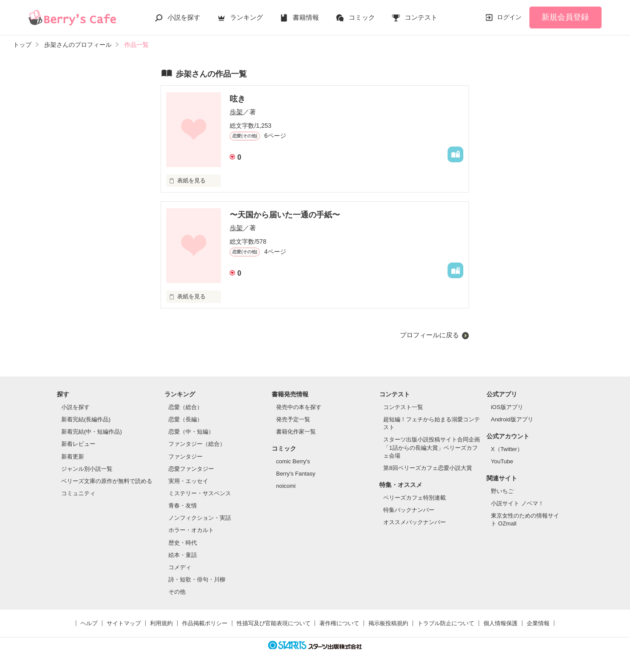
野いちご (502, 491)
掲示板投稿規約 (388, 623)
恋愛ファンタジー (191, 469)
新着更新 (73, 457)
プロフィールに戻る (429, 335)
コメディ (180, 567)
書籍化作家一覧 (296, 432)
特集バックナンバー (409, 510)
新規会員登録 (565, 17)
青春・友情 (183, 506)
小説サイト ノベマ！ (517, 503)
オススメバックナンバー (415, 522)
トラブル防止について (446, 623)
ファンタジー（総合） (197, 444)
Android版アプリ (512, 419)
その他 (177, 592)
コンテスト (421, 17)
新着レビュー (78, 444)
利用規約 (161, 623)
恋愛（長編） (185, 419)
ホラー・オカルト (191, 530)
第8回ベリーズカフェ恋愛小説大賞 (427, 468)
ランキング (247, 17)
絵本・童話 (183, 555)
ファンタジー (185, 457)
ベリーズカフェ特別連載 (415, 498)
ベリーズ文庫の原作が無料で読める (107, 481)
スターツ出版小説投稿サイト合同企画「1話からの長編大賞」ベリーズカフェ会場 (432, 447)
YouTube (502, 461)
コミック (362, 17)
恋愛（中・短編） (191, 432)
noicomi (286, 486)
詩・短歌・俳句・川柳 (197, 579)
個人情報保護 (500, 623)
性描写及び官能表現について (274, 623)
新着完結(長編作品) (86, 419)
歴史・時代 (183, 543)
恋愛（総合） (185, 407)
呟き (238, 99)
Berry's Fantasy (296, 474)
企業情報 (538, 623)
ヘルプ (89, 623)
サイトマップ (124, 623)
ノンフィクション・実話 (200, 518)
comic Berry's (293, 461)
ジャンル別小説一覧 (87, 469)
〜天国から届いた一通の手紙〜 (285, 215)
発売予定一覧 (293, 419)
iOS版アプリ (507, 407)
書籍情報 (306, 17)
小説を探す (184, 17)
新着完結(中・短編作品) (92, 432)
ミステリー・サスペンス (200, 493)
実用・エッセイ (188, 481)
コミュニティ (78, 493)
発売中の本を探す (299, 407)
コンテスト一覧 (403, 407)
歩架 (236, 112)
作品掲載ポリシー (205, 623)
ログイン (509, 17)
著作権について (339, 623)
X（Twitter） (507, 449)
